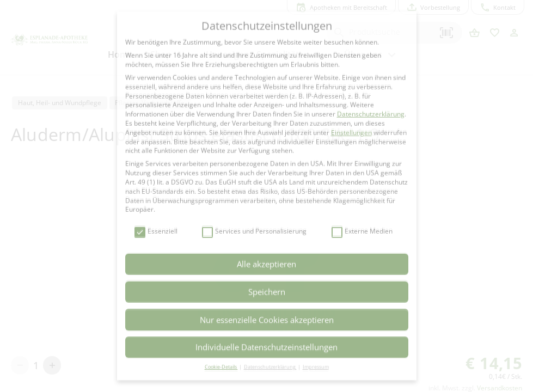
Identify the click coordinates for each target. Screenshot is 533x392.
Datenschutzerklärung (371, 114)
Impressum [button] (316, 367)
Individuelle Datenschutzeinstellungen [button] (266, 347)
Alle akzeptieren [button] (266, 264)
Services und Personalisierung (254, 232)
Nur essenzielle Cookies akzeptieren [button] (267, 320)
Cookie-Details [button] (221, 367)
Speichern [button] (267, 292)
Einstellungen (351, 133)
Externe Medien (362, 232)
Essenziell (156, 232)
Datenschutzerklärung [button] (270, 367)
